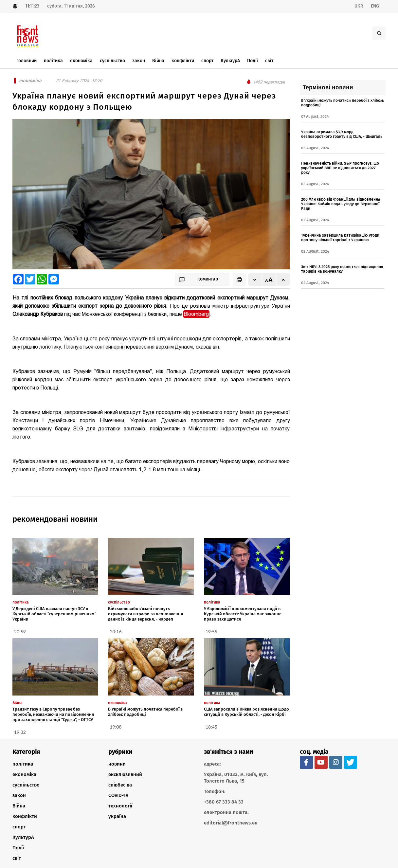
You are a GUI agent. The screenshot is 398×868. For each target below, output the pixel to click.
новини (117, 764)
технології (120, 806)
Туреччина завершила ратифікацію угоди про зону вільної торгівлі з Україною (340, 238)
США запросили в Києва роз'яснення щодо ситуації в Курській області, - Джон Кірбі (246, 712)
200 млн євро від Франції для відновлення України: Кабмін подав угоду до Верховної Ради (341, 204)
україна (117, 816)
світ (17, 858)
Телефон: (215, 791)
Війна (19, 806)
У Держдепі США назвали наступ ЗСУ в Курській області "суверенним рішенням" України (54, 614)
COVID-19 (118, 795)
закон (19, 795)
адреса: (212, 764)
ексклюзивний (125, 774)
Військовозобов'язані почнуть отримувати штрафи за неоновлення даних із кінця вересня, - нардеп (145, 614)
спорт (19, 827)
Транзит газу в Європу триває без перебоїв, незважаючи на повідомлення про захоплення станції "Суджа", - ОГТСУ (53, 714)
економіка (24, 774)
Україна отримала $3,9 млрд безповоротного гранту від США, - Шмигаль (342, 134)
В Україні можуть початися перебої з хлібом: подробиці (145, 712)
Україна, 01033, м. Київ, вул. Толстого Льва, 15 (236, 778)
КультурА (23, 837)
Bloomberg (196, 314)
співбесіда (120, 785)
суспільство (26, 785)
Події (18, 848)
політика (23, 764)
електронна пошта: (226, 812)
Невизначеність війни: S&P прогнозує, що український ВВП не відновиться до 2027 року (340, 168)
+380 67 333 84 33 (224, 802)
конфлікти (25, 816)
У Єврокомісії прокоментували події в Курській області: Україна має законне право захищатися (243, 614)
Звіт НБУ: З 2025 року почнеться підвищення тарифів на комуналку (342, 269)
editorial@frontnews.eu (231, 823)
